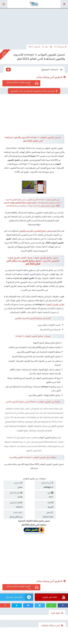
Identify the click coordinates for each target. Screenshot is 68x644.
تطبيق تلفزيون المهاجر (55, 304)
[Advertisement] (34, 25)
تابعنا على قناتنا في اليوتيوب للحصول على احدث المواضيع (33, 91)
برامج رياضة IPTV (60, 47)
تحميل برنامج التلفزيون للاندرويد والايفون (36, 231)
